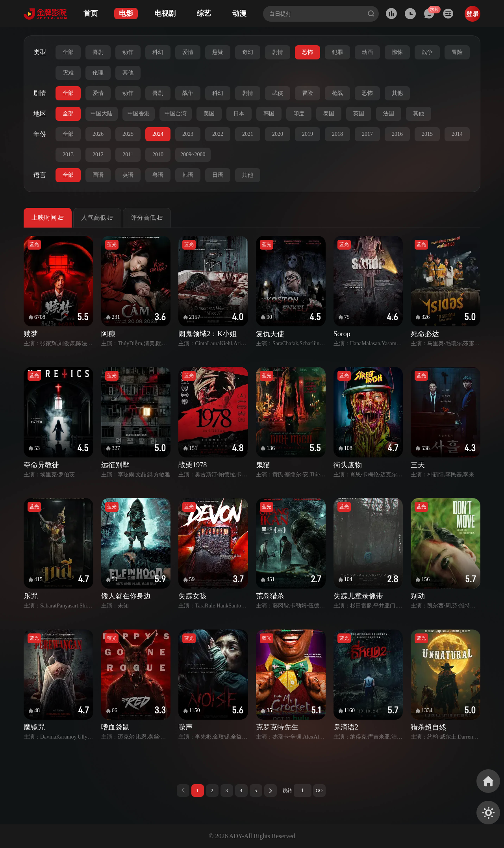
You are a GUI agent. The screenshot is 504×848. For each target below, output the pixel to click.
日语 (218, 175)
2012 (98, 155)
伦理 (98, 73)
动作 (128, 52)
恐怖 (308, 52)
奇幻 (248, 52)
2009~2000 (193, 155)
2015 (427, 134)
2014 (457, 134)
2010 (158, 155)
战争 (427, 52)
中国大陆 (102, 114)
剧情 (278, 52)
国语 (98, 175)
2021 (248, 134)
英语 (128, 175)
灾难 (68, 73)
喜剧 (98, 52)
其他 (128, 73)
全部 (68, 52)
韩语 (188, 175)
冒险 (457, 52)
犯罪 (337, 52)
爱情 (188, 52)
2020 (278, 134)
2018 (337, 134)
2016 (397, 134)
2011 (128, 155)
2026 (98, 134)
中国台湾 (176, 114)
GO (319, 791)
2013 (68, 155)
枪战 (337, 93)
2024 (158, 134)
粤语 (158, 175)
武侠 (278, 93)
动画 (367, 52)
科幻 (158, 52)
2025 (128, 134)
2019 (308, 134)
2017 (367, 134)
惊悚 (397, 52)
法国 (389, 114)
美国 (209, 114)
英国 (359, 114)
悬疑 (218, 52)
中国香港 (139, 114)
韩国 (269, 114)
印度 (299, 114)
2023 (188, 134)
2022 (218, 134)
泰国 (329, 114)
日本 (239, 114)
